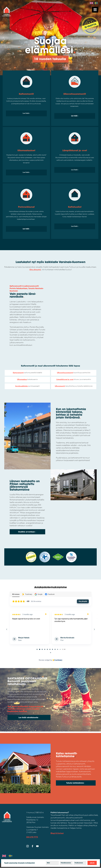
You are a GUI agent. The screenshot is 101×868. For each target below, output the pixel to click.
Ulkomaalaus (22, 380)
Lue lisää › (26, 113)
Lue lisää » (75, 116)
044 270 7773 (32, 837)
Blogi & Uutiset (57, 834)
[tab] (37, 649)
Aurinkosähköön (22, 386)
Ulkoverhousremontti (65, 373)
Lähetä (92, 863)
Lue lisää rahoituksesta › (29, 718)
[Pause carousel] (51, 653)
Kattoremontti (18, 373)
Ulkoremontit (60, 386)
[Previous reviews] (7, 629)
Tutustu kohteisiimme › (76, 783)
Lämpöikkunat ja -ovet (65, 380)
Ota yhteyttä (35, 270)
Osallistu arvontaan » (27, 532)
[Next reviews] (94, 629)
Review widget (44, 660)
